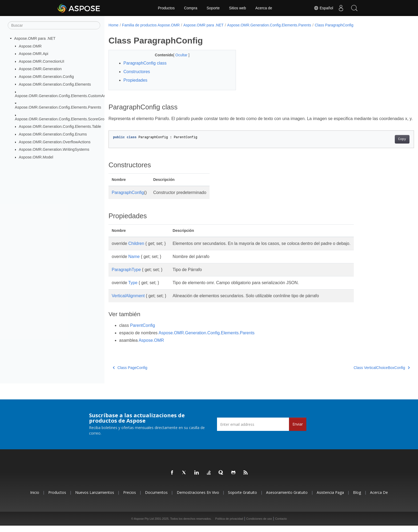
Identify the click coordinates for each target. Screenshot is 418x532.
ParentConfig (142, 332)
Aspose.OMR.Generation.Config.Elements (55, 84)
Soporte (213, 8)
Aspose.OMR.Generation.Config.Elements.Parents (58, 107)
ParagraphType (126, 276)
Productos (166, 8)
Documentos (156, 499)
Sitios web (238, 8)
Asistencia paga (330, 499)
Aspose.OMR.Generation (40, 69)
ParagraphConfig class (145, 63)
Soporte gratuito (242, 499)
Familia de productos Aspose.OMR (151, 25)
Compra (191, 8)
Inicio (35, 499)
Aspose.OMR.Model (36, 157)
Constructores (137, 72)
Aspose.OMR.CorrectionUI (42, 61)
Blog (357, 499)
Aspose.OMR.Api (34, 54)
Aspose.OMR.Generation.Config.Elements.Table (60, 126)
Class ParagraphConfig (334, 25)
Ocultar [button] (177, 55)
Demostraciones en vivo (198, 499)
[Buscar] (54, 25)
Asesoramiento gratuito (287, 499)
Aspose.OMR (30, 46)
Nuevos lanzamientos (95, 499)
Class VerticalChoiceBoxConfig (361, 374)
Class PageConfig (130, 374)
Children (136, 250)
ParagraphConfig (128, 199)
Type (133, 289)
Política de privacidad (229, 525)
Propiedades (135, 80)
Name (134, 263)
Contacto (281, 525)
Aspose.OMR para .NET (35, 38)
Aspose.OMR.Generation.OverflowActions (55, 142)
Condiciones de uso (259, 525)
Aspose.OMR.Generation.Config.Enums (53, 134)
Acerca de (264, 8)
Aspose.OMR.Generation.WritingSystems (54, 149)
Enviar (298, 430)
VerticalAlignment (128, 302)
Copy (381, 146)
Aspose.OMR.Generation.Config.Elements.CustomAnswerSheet (70, 96)
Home (113, 25)
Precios (130, 499)
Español (323, 8)
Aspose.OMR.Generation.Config (46, 77)
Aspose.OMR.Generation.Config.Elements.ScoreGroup (62, 119)
